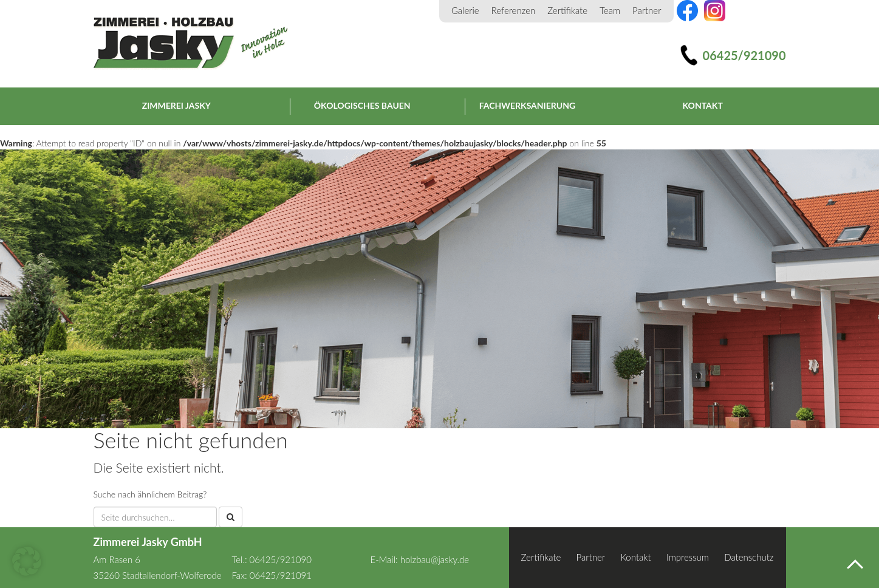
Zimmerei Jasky (191, 44)
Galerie (465, 10)
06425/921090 (744, 55)
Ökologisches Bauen (362, 105)
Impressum (688, 557)
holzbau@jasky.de (435, 559)
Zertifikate (567, 10)
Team (610, 10)
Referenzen (514, 10)
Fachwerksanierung (527, 105)
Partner (647, 10)
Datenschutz (749, 557)
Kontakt (703, 105)
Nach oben (855, 564)
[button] (27, 561)
